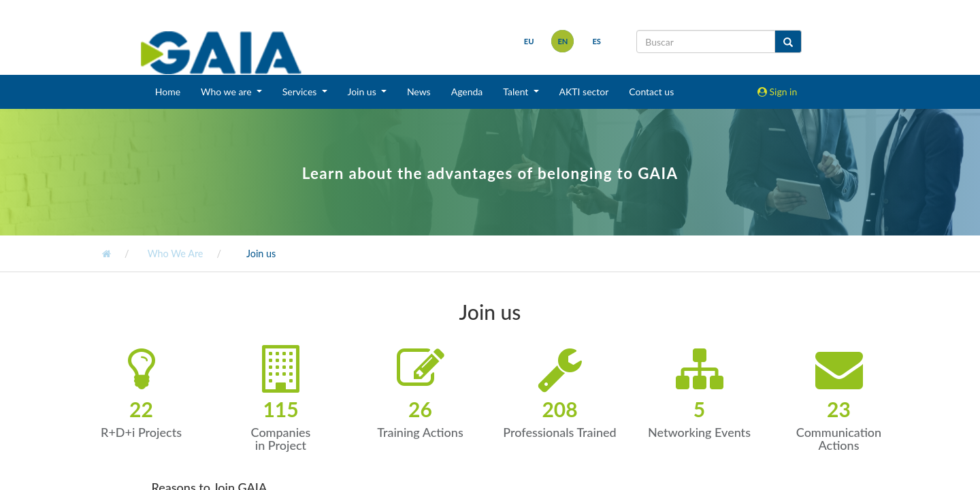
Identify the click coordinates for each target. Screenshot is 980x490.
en (562, 41)
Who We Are (174, 254)
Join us (260, 254)
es (597, 41)
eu (529, 41)
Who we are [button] (227, 92)
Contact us (651, 92)
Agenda (467, 92)
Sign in (777, 92)
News (419, 92)
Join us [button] (363, 92)
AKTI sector (584, 92)
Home (168, 92)
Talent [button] (517, 92)
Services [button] (301, 92)
